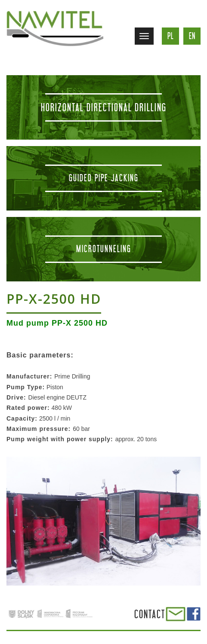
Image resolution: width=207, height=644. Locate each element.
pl (171, 36)
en (192, 36)
